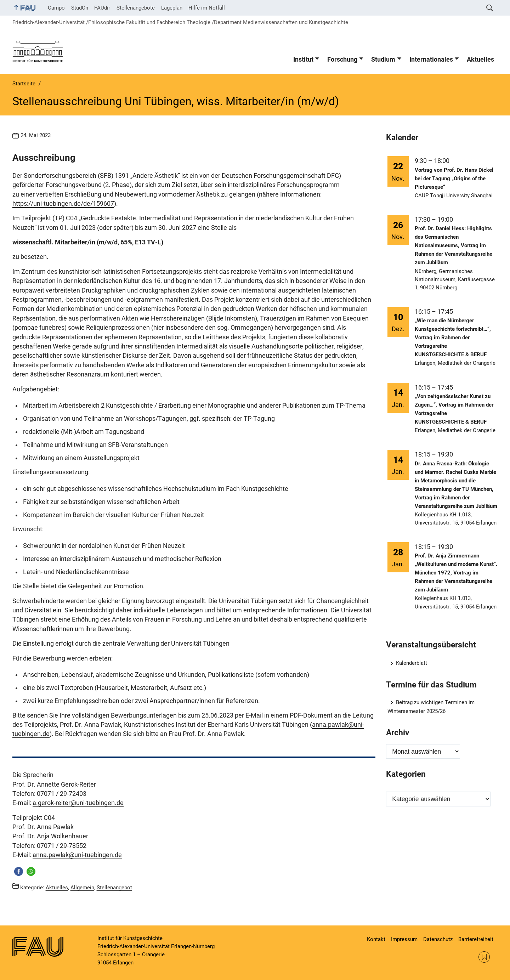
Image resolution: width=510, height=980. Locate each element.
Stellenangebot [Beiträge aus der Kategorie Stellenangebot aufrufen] (114, 887)
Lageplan (172, 8)
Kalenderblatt (412, 663)
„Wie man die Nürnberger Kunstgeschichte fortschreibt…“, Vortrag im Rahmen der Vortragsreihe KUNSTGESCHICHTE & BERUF (453, 338)
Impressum (404, 939)
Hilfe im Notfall (207, 8)
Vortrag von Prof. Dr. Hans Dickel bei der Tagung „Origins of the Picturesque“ (454, 179)
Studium (383, 60)
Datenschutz (438, 939)
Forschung (342, 60)
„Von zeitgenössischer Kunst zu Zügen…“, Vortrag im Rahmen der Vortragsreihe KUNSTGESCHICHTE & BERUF (454, 409)
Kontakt (376, 939)
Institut (303, 60)
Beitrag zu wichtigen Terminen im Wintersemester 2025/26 (431, 707)
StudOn (80, 8)
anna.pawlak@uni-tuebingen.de (77, 855)
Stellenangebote (136, 8)
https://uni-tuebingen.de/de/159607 (63, 204)
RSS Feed (484, 957)
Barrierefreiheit (476, 939)
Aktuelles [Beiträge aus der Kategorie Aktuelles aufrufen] (57, 887)
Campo (56, 8)
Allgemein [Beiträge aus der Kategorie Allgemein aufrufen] (82, 887)
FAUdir (102, 8)
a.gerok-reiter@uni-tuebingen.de (78, 803)
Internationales (431, 60)
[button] (19, 871)
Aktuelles (480, 60)
